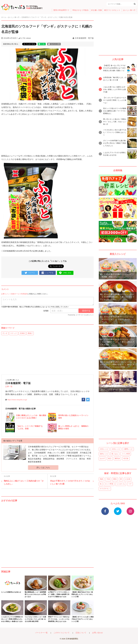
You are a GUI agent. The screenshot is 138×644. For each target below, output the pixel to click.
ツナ (130, 484)
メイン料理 (126, 454)
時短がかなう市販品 (81, 10)
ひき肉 (128, 479)
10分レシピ (116, 449)
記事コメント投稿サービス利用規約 (14, 294)
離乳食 (117, 458)
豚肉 (115, 479)
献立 (110, 458)
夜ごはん (115, 454)
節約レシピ (104, 454)
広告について (81, 633)
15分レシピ (104, 449)
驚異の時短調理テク (61, 10)
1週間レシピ (128, 449)
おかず (102, 458)
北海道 (22, 333)
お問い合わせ (97, 633)
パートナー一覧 (41, 633)
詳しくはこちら (43, 467)
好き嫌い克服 (96, 10)
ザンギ (5, 333)
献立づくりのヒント (112, 10)
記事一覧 (9, 387)
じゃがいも (121, 484)
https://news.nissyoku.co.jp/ (17, 400)
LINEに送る (65, 273)
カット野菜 (109, 484)
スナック (14, 333)
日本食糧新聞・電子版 (84, 38)
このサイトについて (62, 633)
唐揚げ (30, 333)
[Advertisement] (47, 532)
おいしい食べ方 (129, 10)
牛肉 (108, 479)
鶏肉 (102, 479)
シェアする (48, 273)
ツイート (30, 273)
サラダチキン (105, 489)
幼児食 (126, 458)
